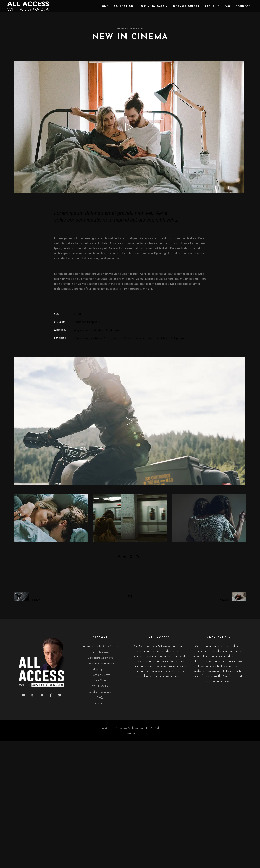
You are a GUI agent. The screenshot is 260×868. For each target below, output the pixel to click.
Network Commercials (100, 664)
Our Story (100, 681)
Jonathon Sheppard (87, 322)
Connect (100, 703)
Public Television (100, 652)
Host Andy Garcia (100, 669)
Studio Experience (100, 692)
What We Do (100, 686)
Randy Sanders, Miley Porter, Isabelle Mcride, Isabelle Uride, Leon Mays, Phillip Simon (131, 338)
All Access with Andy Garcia (100, 646)
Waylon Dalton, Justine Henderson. (97, 330)
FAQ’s (100, 698)
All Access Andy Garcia (129, 728)
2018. (78, 314)
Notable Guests (100, 675)
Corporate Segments (100, 658)
